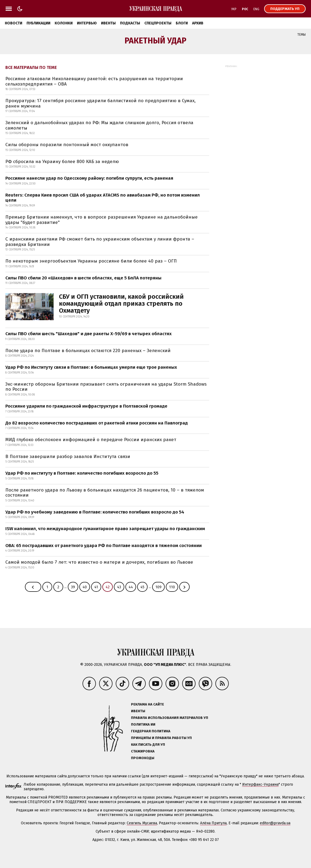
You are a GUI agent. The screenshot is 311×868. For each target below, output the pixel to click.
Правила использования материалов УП (170, 718)
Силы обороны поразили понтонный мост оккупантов (67, 145)
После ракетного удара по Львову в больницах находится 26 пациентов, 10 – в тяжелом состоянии (105, 493)
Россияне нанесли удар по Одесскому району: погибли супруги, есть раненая (89, 178)
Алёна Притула (213, 823)
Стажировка (143, 751)
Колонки (64, 23)
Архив (198, 23)
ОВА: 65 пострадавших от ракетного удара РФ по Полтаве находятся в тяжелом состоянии (104, 546)
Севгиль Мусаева (142, 823)
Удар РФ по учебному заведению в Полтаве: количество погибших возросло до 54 (95, 512)
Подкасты (130, 23)
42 (108, 587)
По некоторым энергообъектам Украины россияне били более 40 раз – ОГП (91, 261)
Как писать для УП (148, 745)
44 (131, 587)
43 (119, 587)
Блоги (182, 23)
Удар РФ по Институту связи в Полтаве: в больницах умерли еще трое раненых (91, 367)
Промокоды (143, 758)
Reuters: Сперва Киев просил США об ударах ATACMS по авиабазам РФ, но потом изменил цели (103, 198)
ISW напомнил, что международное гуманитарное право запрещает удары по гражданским (105, 529)
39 (73, 587)
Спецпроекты (158, 23)
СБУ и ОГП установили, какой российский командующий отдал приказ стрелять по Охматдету (121, 304)
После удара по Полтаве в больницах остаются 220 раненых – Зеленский (88, 351)
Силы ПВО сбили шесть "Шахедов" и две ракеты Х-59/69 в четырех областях (89, 334)
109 (158, 587)
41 (96, 587)
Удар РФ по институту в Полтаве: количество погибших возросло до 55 (82, 473)
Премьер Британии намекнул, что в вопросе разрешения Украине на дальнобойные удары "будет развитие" (102, 220)
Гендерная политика (151, 731)
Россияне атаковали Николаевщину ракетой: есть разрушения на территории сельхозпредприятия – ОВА (94, 81)
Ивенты (108, 23)
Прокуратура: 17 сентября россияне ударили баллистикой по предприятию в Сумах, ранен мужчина (100, 103)
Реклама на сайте (147, 704)
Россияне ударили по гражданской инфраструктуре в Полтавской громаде (86, 406)
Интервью (87, 23)
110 (172, 587)
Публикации (38, 23)
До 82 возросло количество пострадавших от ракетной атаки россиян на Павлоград (97, 423)
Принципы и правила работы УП (161, 738)
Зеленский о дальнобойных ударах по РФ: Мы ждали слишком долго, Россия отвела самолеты (99, 125)
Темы (301, 35)
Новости (14, 23)
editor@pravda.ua (275, 823)
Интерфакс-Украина (260, 784)
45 (142, 587)
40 (85, 587)
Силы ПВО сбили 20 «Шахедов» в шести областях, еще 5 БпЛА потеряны (83, 278)
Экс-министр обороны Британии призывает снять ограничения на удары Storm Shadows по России (106, 387)
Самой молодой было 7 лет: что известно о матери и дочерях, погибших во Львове (99, 562)
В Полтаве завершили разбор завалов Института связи (68, 457)
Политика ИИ (143, 724)
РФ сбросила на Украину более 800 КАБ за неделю (62, 162)
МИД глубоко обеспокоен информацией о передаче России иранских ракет (91, 440)
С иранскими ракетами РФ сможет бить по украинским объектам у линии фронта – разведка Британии (100, 242)
